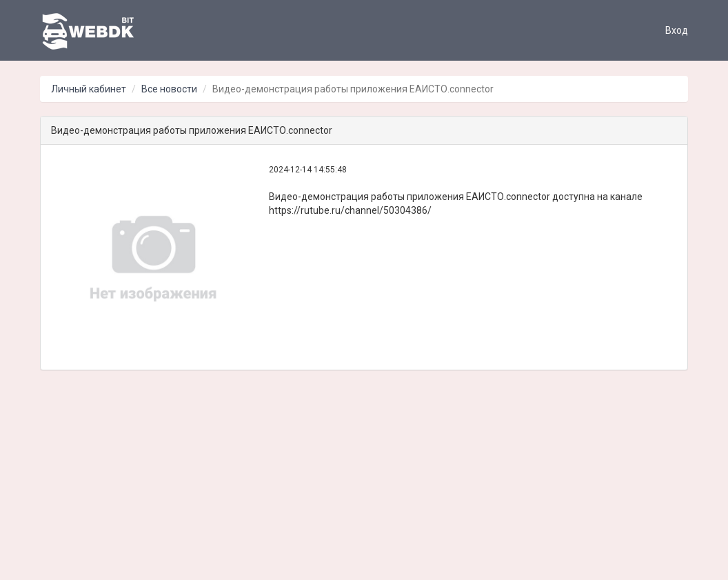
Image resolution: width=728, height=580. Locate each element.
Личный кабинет (89, 89)
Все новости (169, 89)
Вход (677, 30)
